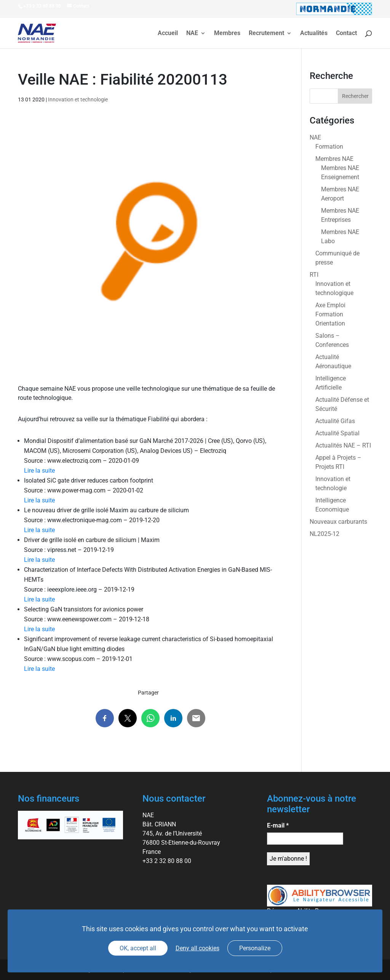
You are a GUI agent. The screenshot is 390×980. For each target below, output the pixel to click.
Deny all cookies (197, 948)
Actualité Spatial (337, 433)
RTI (314, 275)
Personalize (255, 948)
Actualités (314, 34)
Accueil (168, 34)
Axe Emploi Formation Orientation (330, 314)
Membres (227, 34)
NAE (192, 34)
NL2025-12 (324, 534)
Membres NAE (334, 159)
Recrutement (266, 34)
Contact (346, 34)
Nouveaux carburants (338, 522)
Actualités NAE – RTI (343, 445)
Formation (329, 147)
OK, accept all (138, 948)
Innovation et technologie (78, 99)
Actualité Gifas (335, 421)
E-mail (278, 825)
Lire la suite (39, 471)
